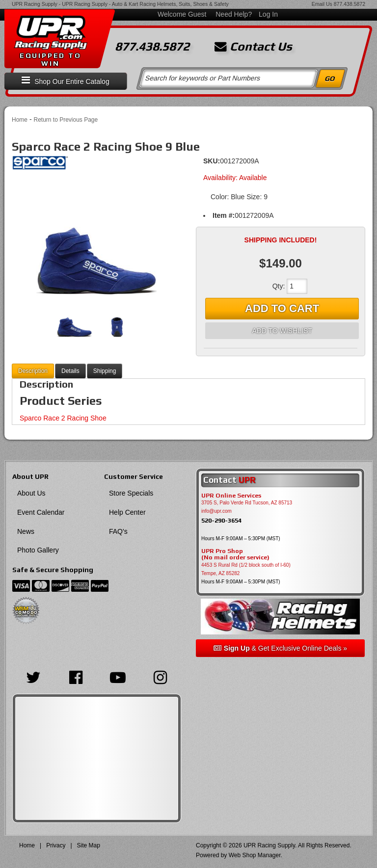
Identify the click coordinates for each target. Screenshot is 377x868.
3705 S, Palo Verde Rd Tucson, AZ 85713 (247, 503)
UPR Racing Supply (35, 4)
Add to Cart (282, 308)
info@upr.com (216, 511)
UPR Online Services (231, 496)
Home (20, 120)
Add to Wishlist (282, 331)
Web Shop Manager (255, 855)
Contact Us (253, 47)
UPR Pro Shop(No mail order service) (235, 554)
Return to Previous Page (66, 120)
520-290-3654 (221, 520)
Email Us (322, 4)
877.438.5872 (350, 4)
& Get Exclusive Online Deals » (280, 648)
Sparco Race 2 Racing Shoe (63, 418)
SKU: (212, 161)
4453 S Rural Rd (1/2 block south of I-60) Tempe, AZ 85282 (246, 569)
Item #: (224, 215)
